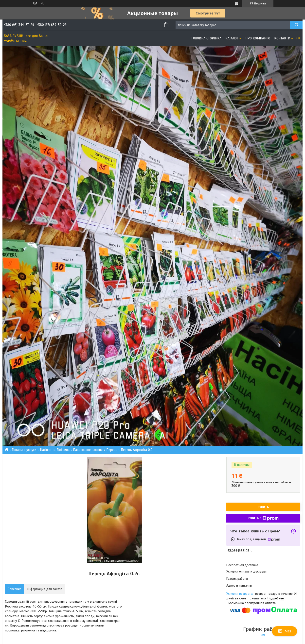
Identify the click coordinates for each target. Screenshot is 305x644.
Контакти (282, 38)
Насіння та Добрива (55, 450)
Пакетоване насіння (88, 450)
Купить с (263, 518)
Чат (285, 631)
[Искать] (296, 25)
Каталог (232, 38)
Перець (112, 450)
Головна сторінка (206, 38)
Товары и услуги (24, 450)
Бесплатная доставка (242, 565)
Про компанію (258, 38)
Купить (263, 507)
